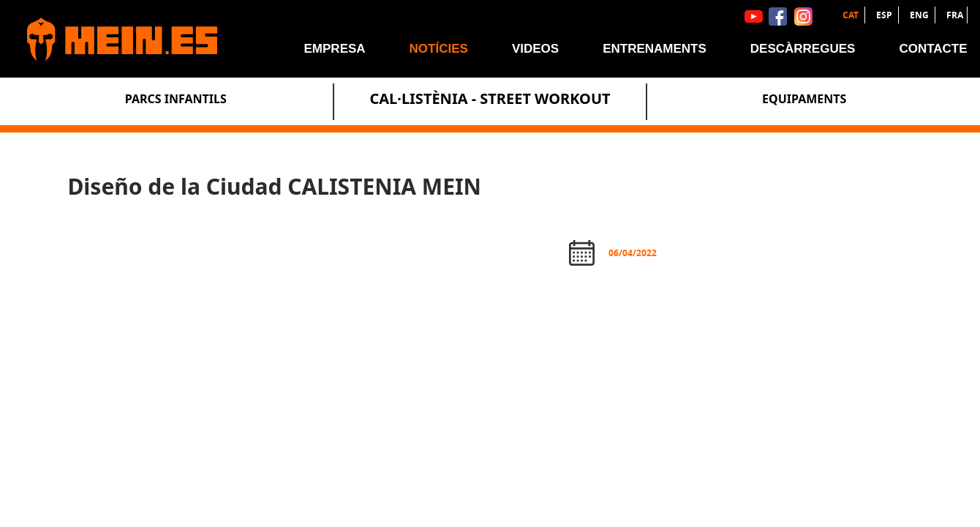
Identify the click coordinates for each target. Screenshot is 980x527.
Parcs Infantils (176, 99)
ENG (920, 15)
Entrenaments (655, 49)
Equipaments (804, 99)
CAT (852, 15)
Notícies (439, 49)
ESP (885, 15)
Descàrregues (803, 49)
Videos (535, 49)
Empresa (335, 49)
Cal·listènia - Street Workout (490, 98)
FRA (955, 15)
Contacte (933, 49)
